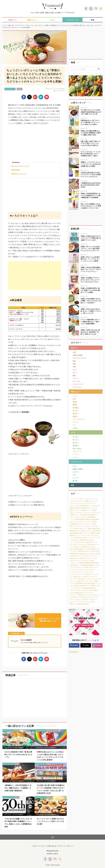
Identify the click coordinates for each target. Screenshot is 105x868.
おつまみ (96, 551)
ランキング (73, 572)
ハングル (96, 565)
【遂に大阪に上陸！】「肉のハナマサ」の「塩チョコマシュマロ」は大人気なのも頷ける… (91, 143)
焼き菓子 (97, 531)
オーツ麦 (72, 577)
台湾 (75, 531)
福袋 (77, 593)
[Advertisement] (35, 144)
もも (98, 549)
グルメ (20, 89)
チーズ (72, 529)
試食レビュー (74, 526)
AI (91, 586)
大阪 (98, 529)
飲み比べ (76, 413)
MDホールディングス (76, 510)
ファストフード (78, 384)
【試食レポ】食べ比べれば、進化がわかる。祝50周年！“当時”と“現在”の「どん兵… (90, 332)
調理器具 (76, 446)
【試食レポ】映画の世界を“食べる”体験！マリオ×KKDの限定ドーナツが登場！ (90, 290)
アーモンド (78, 570)
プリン (94, 577)
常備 (83, 563)
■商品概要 (16, 170)
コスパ (85, 593)
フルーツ (72, 579)
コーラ (79, 565)
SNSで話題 (85, 604)
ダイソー (90, 524)
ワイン (88, 554)
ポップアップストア (79, 358)
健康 (76, 533)
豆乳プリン (88, 577)
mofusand (73, 558)
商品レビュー (75, 392)
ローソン (84, 499)
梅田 (94, 529)
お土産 (75, 428)
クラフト (81, 556)
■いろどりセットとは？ (21, 166)
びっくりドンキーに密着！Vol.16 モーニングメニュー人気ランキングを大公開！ (50, 821)
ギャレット (73, 506)
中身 (80, 595)
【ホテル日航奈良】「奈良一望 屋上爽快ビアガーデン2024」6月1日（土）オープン (18, 754)
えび (71, 556)
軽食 (81, 549)
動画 (91, 565)
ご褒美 (72, 515)
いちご (85, 549)
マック (97, 538)
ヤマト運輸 (80, 558)
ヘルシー (77, 515)
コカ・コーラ (81, 567)
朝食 (77, 549)
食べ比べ (76, 411)
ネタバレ (85, 595)
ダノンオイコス (93, 535)
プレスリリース (10, 89)
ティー (94, 542)
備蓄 (92, 563)
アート (89, 600)
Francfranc (77, 554)
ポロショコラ (79, 597)
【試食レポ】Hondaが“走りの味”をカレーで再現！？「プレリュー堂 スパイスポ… (91, 311)
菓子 (89, 583)
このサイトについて (39, 846)
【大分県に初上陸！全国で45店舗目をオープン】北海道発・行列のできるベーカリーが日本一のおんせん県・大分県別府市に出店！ (51, 789)
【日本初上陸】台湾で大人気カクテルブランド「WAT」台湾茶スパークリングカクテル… (91, 175)
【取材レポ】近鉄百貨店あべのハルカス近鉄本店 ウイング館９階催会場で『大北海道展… (91, 195)
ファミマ (72, 519)
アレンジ (82, 574)
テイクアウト (77, 387)
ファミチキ (92, 558)
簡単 (97, 519)
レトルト (92, 526)
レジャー (72, 583)
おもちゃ (77, 540)
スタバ (72, 586)
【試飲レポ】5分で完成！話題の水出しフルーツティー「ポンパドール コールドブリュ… (91, 269)
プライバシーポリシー (66, 846)
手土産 (83, 515)
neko (77, 538)
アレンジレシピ (74, 574)
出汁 (76, 547)
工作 (86, 556)
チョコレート (94, 501)
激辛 (78, 508)
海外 (85, 510)
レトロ (97, 586)
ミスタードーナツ (89, 512)
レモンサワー (74, 590)
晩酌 (71, 554)
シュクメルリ (94, 597)
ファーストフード (79, 419)
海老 (94, 510)
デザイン (72, 517)
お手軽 (93, 519)
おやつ (72, 522)
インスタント (74, 563)
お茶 (87, 542)
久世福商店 (92, 517)
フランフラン (74, 551)
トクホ (78, 579)
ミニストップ (79, 535)
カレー (75, 373)
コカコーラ (73, 567)
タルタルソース (74, 561)
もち (87, 526)
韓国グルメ (73, 604)
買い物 (75, 481)
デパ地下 (90, 590)
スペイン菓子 (90, 602)
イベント (76, 454)
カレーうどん (79, 544)
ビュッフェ (76, 381)
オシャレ (77, 522)
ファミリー (73, 542)
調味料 (75, 405)
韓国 (83, 565)
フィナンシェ (81, 572)
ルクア (90, 593)
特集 (72, 485)
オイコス (72, 538)
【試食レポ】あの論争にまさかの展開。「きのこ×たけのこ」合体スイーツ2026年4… (91, 301)
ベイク (95, 567)
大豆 (77, 577)
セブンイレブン (92, 499)
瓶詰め (83, 554)
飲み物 (72, 524)
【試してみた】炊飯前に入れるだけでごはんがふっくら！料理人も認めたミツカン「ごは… (91, 206)
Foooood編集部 (60, 89)
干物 (98, 554)
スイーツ (76, 378)
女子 (83, 551)
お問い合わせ (52, 846)
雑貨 (80, 551)
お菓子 (94, 515)
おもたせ (72, 593)
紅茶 (89, 515)
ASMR (79, 604)
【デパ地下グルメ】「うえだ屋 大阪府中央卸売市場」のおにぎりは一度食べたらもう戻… (91, 112)
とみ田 (97, 533)
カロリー (87, 586)
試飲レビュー (83, 581)
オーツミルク (94, 574)
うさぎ (72, 597)
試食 (77, 519)
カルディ (85, 517)
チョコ (92, 570)
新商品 (88, 519)
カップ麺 (87, 529)
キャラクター (81, 542)
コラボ (86, 558)
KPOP (87, 565)
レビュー (83, 522)
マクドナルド (90, 538)
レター (75, 475)
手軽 (90, 544)
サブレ (94, 600)
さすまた (86, 597)
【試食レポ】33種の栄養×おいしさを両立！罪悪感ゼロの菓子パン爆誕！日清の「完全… (91, 133)
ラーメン (92, 503)
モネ (85, 600)
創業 (82, 540)
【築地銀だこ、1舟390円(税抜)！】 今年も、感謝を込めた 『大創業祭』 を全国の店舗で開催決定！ (18, 788)
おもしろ (87, 561)
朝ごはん (72, 549)
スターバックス (91, 508)
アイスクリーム (74, 501)
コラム (73, 432)
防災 (93, 588)
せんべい (93, 554)
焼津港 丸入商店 (52, 854)
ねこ (82, 529)
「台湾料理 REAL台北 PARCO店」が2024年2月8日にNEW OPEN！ (91, 185)
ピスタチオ (85, 570)
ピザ (83, 533)
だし (80, 547)
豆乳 (87, 574)
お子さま (91, 540)
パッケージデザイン (76, 588)
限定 (75, 565)
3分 (92, 561)
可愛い (88, 567)
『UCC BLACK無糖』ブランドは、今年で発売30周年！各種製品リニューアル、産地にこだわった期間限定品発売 (18, 823)
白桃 (92, 549)
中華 (74, 367)
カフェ (75, 370)
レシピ (75, 457)
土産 (71, 565)
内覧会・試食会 (78, 355)
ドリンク (90, 522)
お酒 (74, 352)
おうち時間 (80, 586)
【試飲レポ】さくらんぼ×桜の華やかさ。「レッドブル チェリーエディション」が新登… (90, 259)
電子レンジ (95, 544)
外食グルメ (75, 348)
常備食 (88, 563)
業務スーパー (89, 506)
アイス (97, 512)
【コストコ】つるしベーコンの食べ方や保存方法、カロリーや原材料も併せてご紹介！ (90, 154)
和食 (74, 361)
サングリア (97, 579)
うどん (85, 544)
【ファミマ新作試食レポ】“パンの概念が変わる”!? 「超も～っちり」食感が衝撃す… (91, 321)
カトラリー (89, 551)
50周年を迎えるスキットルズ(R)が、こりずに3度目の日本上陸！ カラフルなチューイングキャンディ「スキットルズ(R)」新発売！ (51, 756)
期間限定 (82, 519)
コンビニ (79, 517)
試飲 (95, 522)
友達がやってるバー (87, 579)
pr (91, 529)
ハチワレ (97, 595)
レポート (76, 472)
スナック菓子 (83, 590)
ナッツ (72, 570)
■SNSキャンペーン (19, 174)
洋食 (74, 364)
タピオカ (96, 506)
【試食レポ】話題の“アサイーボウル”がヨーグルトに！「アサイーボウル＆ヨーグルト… (90, 280)
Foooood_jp (74, 652)
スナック (88, 533)
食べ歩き (76, 437)
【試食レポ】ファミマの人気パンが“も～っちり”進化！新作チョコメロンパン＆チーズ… (90, 248)
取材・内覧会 (77, 448)
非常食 (84, 588)
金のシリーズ (74, 512)
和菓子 (82, 583)
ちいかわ (91, 595)
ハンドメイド (92, 556)
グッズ (75, 396)
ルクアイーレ (74, 595)
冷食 (86, 583)
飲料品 (75, 416)
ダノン (85, 535)
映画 (86, 540)
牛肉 (75, 508)
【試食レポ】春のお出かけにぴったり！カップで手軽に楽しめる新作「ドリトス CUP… (91, 238)
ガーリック (73, 600)
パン (74, 425)
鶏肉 (87, 501)
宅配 (96, 581)
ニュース (55, 730)
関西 (71, 531)
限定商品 (84, 547)
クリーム (82, 501)
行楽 (77, 583)
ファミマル (89, 572)
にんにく (80, 600)
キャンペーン (77, 451)
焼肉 (74, 375)
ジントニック (74, 581)
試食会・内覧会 (78, 469)
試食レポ (77, 529)
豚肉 (71, 508)
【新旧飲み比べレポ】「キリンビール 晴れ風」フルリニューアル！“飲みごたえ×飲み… (90, 122)
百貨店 (95, 590)
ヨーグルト (91, 547)
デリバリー (91, 581)
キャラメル (82, 526)
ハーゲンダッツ (80, 503)
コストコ (72, 503)
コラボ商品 (81, 506)
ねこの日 (83, 538)
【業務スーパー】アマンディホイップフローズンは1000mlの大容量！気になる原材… (91, 164)
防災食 (89, 588)
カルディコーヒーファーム (78, 602)
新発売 (96, 563)
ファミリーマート (75, 499)
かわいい (91, 531)
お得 (81, 593)
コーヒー (83, 524)
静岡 (93, 533)
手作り (75, 556)
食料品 (75, 402)
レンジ (72, 547)
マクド (72, 540)
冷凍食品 (76, 408)
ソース (82, 561)
